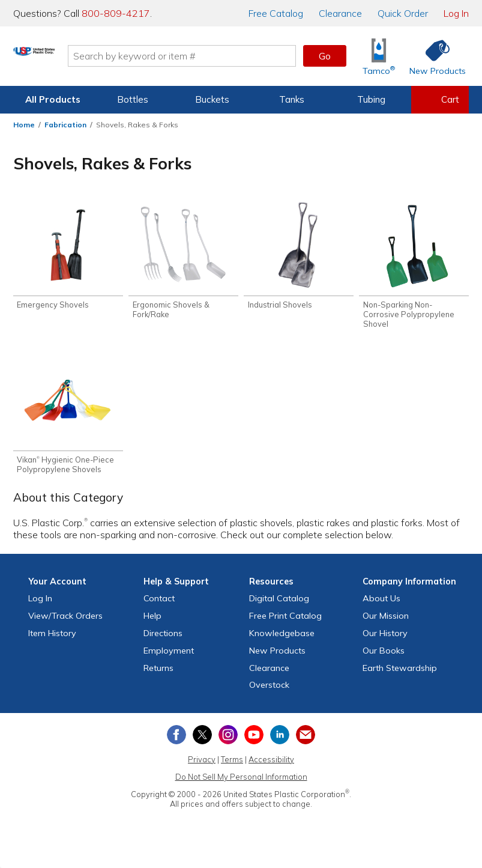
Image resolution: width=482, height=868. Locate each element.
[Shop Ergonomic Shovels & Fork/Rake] (183, 262)
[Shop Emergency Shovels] (68, 257)
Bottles (133, 99)
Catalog (276, 13)
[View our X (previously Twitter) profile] (202, 741)
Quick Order (403, 13)
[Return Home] (84, 58)
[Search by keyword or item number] (232, 56)
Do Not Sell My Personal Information (241, 783)
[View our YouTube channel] (254, 741)
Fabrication (65, 125)
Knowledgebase (282, 640)
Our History (385, 640)
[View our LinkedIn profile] (280, 741)
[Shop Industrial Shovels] (299, 257)
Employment (169, 657)
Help (152, 622)
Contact (159, 605)
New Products (277, 657)
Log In (456, 13)
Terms (232, 766)
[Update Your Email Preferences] (306, 741)
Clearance (340, 13)
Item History (52, 640)
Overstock (269, 691)
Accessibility (271, 766)
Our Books (384, 657)
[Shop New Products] (433, 56)
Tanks (292, 99)
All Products (53, 99)
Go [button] (325, 56)
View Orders (65, 622)
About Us (381, 605)
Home (24, 125)
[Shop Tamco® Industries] (379, 56)
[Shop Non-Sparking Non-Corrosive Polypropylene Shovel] (414, 267)
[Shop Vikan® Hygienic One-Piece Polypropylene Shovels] (68, 420)
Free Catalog (285, 622)
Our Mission (386, 622)
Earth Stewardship (400, 675)
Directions (163, 640)
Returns (158, 675)
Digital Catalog (279, 605)
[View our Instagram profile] (228, 741)
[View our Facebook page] (176, 741)
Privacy (202, 766)
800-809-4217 (116, 13)
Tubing (371, 99)
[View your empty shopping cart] (440, 100)
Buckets (212, 99)
